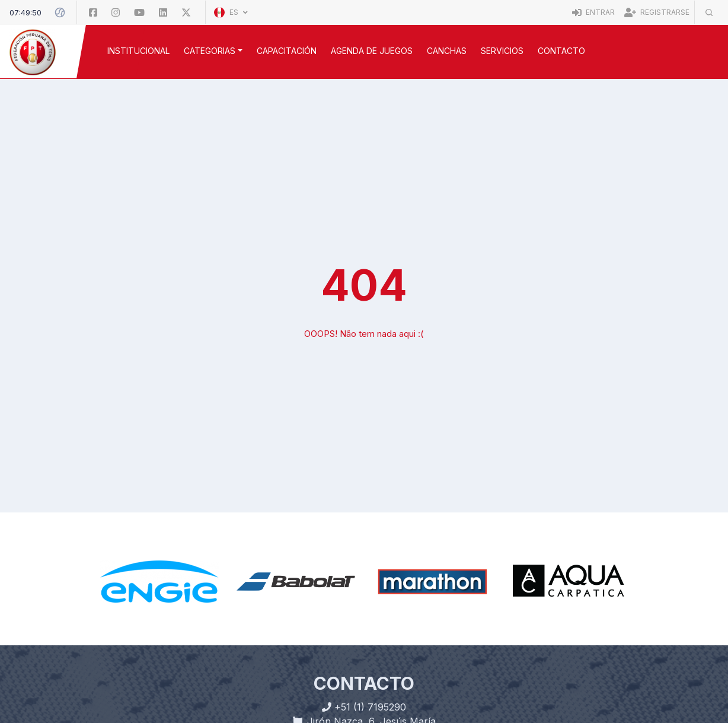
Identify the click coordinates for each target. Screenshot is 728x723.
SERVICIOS (502, 51)
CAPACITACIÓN (287, 51)
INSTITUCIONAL (138, 51)
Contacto (561, 51)
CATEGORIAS (210, 51)
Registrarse (657, 12)
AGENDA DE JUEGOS (372, 51)
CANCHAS (447, 51)
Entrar (593, 12)
